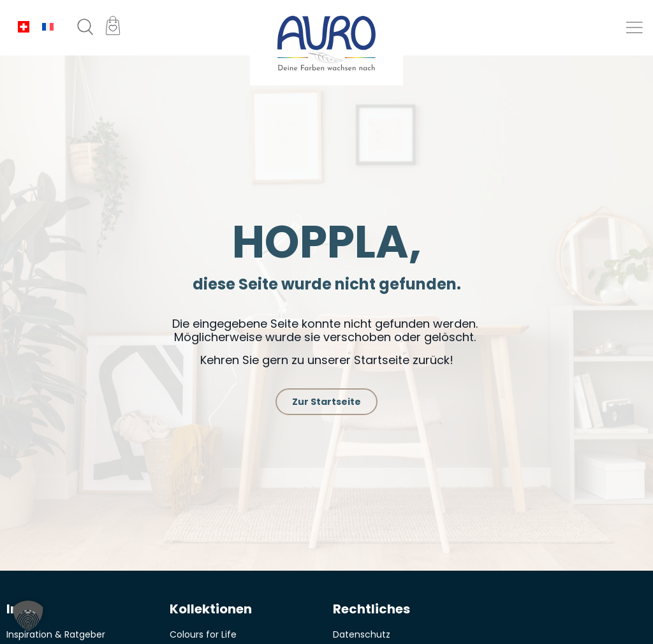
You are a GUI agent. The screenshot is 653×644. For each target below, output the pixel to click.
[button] (635, 28)
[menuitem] (24, 27)
